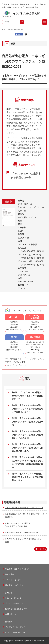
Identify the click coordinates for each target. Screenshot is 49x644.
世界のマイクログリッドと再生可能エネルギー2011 (24, 540)
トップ (4, 30)
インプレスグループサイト (16, 627)
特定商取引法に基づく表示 (16, 609)
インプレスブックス (17, 365)
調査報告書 (11, 30)
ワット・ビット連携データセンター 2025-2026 (24, 508)
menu (45, 22)
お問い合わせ (11, 614)
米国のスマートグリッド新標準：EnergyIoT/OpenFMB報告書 (19, 525)
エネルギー (20, 30)
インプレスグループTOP (15, 632)
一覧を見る (42, 549)
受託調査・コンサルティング (17, 569)
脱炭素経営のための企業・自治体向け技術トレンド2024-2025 (26, 515)
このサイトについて (13, 598)
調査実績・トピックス (14, 585)
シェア (19, 34)
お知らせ (9, 593)
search (22, 22)
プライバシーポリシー (14, 603)
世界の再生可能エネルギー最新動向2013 (21, 533)
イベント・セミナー (13, 580)
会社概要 (9, 622)
